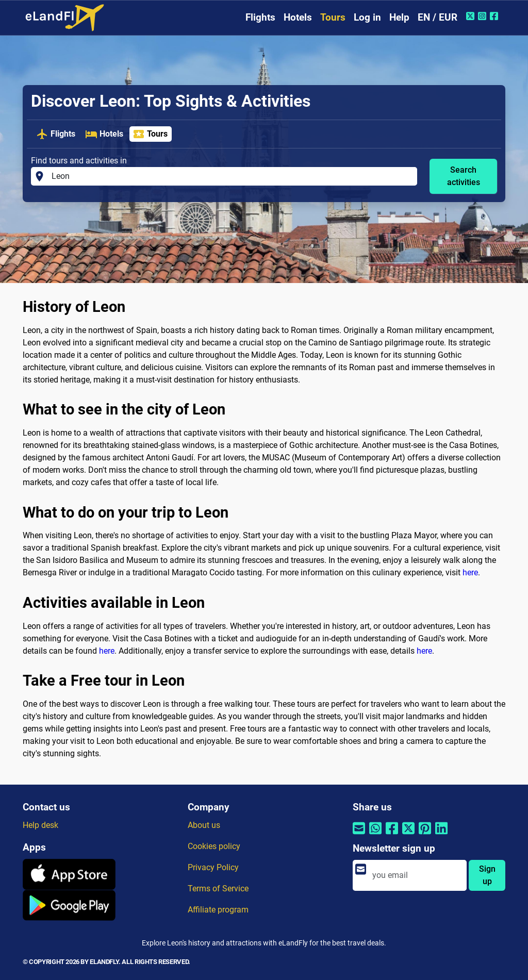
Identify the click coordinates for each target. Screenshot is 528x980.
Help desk (40, 825)
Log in (367, 17)
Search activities (464, 176)
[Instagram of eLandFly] (483, 16)
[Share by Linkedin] (441, 835)
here (470, 572)
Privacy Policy (213, 867)
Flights (260, 17)
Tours (333, 17)
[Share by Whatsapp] (375, 835)
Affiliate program (218, 910)
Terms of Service (218, 888)
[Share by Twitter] (408, 835)
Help (399, 17)
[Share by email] (359, 835)
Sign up (487, 875)
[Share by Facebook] (392, 835)
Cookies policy (214, 846)
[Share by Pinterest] (425, 835)
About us (204, 825)
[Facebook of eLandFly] (495, 16)
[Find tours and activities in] (231, 176)
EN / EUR (438, 17)
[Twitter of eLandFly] (472, 16)
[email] (416, 875)
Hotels (298, 17)
